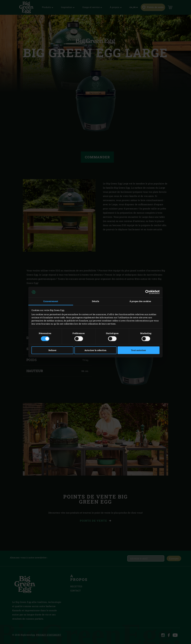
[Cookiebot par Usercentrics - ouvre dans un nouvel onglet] (146, 292)
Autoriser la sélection (95, 350)
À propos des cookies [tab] (140, 301)
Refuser (53, 350)
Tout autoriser (139, 350)
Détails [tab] (96, 301)
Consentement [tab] (51, 301)
